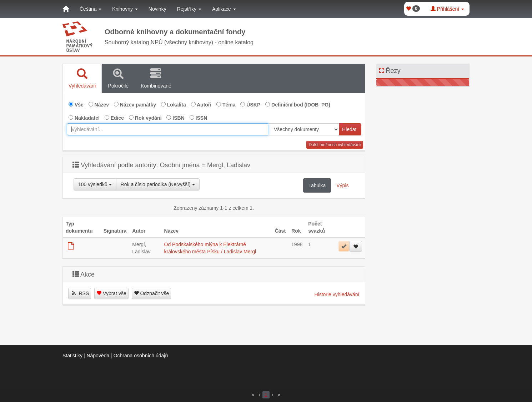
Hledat (349, 129)
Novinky (157, 9)
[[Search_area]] (303, 129)
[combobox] (167, 129)
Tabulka (317, 185)
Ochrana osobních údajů (141, 356)
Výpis (342, 185)
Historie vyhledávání (337, 294)
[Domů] (66, 9)
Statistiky (72, 356)
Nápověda (98, 356)
